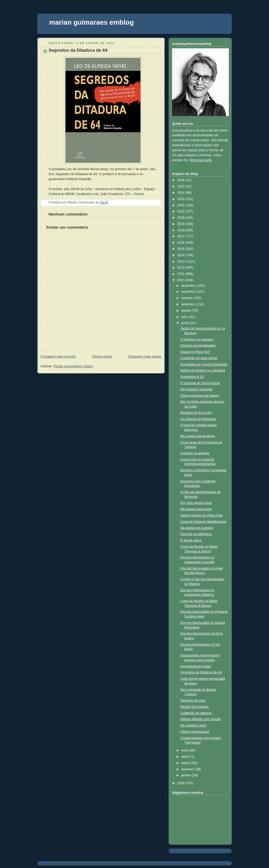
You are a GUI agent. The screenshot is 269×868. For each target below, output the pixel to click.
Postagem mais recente (58, 357)
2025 (182, 186)
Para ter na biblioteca (196, 534)
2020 (182, 218)
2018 (182, 230)
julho (185, 317)
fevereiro (188, 769)
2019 (182, 224)
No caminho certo (193, 725)
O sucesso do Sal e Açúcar (200, 383)
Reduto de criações (195, 707)
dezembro (189, 286)
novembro (189, 292)
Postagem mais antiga (145, 357)
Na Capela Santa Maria (198, 436)
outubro (187, 298)
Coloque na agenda (195, 453)
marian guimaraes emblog (91, 22)
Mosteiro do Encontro (196, 413)
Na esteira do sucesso (197, 528)
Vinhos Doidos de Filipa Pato (202, 515)
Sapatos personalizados (198, 346)
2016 (182, 243)
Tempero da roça (193, 700)
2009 (182, 783)
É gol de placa (191, 540)
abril (185, 757)
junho (186, 323)
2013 (182, 262)
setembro (189, 304)
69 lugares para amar (196, 509)
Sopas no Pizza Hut (195, 352)
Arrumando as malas (196, 666)
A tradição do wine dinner (199, 358)
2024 (182, 193)
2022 (182, 205)
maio (185, 750)
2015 (182, 249)
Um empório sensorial (197, 389)
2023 (182, 199)
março (186, 763)
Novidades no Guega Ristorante (204, 364)
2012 (182, 268)
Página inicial (102, 357)
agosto (187, 311)
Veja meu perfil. (201, 160)
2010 (182, 280)
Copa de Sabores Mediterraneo (204, 522)
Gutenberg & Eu (192, 377)
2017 (182, 236)
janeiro (187, 775)
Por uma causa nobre (196, 503)
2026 (182, 180)
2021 (182, 211)
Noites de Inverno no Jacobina (203, 370)
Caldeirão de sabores (196, 713)
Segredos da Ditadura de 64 (78, 50)
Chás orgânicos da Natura (200, 396)
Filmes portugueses (195, 732)
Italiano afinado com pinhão (201, 719)
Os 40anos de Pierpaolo (198, 419)
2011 (182, 274)
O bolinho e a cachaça (197, 339)
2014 (182, 255)
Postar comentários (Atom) (73, 366)
